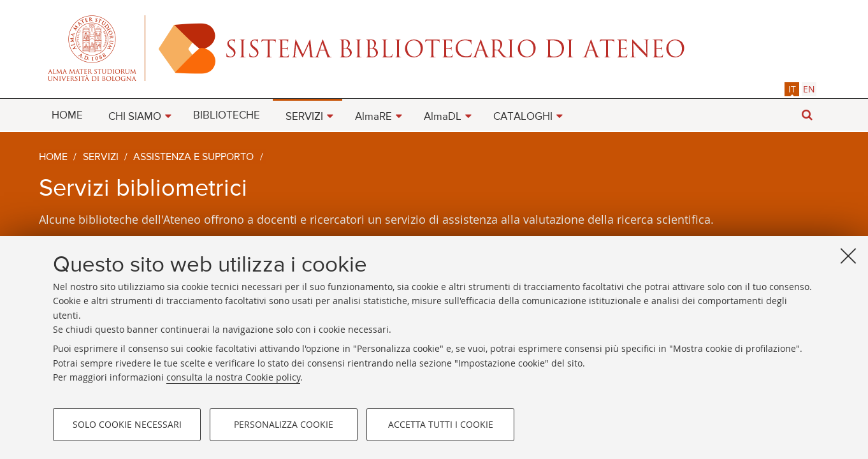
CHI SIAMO (135, 117)
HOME (67, 116)
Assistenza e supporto (193, 157)
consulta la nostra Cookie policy (233, 377)
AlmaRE (373, 117)
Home (53, 157)
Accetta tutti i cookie (441, 424)
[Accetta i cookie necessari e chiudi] (848, 256)
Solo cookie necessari (127, 424)
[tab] (792, 89)
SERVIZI (304, 117)
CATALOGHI (523, 117)
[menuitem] (67, 115)
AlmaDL (443, 117)
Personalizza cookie (284, 424)
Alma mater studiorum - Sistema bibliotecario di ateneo (434, 48)
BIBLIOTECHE (227, 116)
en (809, 89)
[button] (807, 115)
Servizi (101, 157)
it (792, 89)
